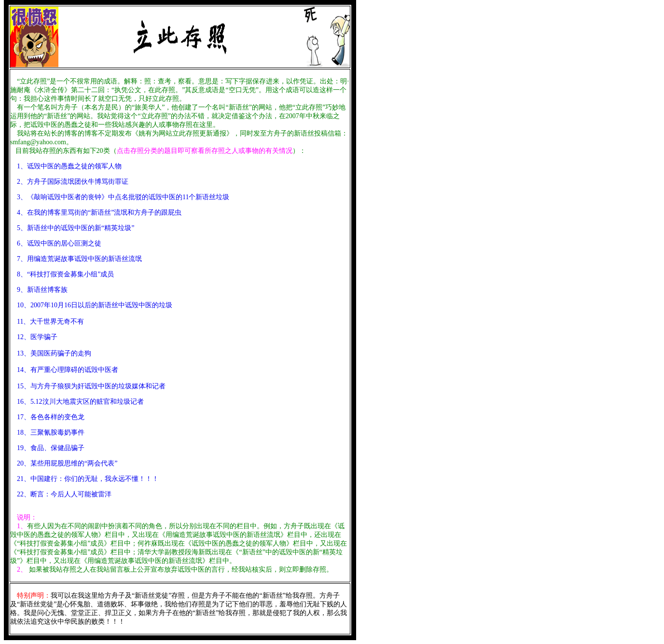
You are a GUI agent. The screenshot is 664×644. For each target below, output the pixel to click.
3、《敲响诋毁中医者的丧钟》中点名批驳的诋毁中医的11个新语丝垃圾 (123, 197)
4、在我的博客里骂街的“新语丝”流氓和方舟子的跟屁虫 (99, 212)
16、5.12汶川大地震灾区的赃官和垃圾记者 (77, 402)
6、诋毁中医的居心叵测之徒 (59, 243)
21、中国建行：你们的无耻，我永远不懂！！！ (84, 479)
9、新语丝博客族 (42, 290)
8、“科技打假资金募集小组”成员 (65, 274)
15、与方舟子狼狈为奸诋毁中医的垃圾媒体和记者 (91, 386)
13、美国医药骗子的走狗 (51, 353)
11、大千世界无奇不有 (47, 322)
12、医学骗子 (34, 337)
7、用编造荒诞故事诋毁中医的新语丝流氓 (76, 259)
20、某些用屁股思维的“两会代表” (67, 463)
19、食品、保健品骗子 (47, 448)
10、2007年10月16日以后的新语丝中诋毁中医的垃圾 (95, 305)
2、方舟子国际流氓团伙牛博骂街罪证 (73, 182)
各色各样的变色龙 (57, 417)
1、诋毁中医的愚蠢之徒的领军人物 (69, 166)
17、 (20, 417)
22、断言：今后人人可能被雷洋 (61, 494)
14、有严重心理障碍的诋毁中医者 (68, 370)
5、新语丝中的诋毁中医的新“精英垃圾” (76, 228)
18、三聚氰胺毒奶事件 (47, 432)
